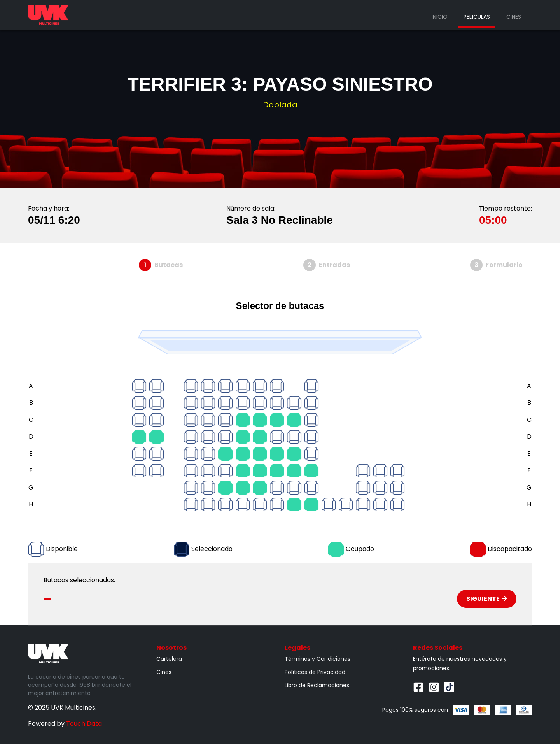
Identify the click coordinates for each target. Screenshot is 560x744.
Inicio (440, 17)
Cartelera (169, 659)
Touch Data (84, 724)
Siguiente (487, 599)
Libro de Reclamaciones (317, 685)
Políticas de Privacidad (315, 672)
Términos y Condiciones (318, 659)
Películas (477, 17)
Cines (514, 17)
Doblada (280, 105)
